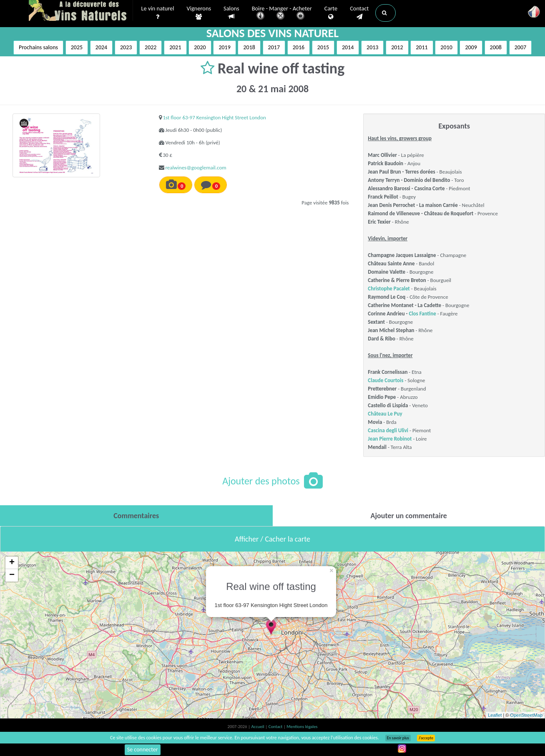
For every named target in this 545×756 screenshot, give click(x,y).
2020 (200, 47)
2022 (151, 47)
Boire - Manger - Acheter (282, 14)
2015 (323, 47)
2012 (397, 47)
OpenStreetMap (526, 715)
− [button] (12, 575)
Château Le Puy (385, 414)
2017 (274, 47)
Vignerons (199, 13)
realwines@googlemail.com (196, 168)
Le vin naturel (158, 13)
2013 (372, 47)
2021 (175, 47)
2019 (224, 47)
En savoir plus (398, 738)
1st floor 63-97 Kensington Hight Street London (215, 117)
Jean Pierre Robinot (390, 439)
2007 (520, 47)
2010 (446, 47)
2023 (126, 47)
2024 (101, 47)
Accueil (258, 727)
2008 (496, 47)
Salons (231, 13)
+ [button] (12, 563)
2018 (249, 47)
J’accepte (426, 738)
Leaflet (495, 715)
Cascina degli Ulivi (388, 430)
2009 (471, 47)
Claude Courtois (386, 380)
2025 (77, 47)
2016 (299, 47)
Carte (331, 13)
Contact (359, 13)
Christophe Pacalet (389, 289)
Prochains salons (38, 47)
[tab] (136, 516)
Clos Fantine (422, 314)
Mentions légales (302, 727)
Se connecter (143, 750)
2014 (348, 47)
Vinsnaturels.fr (81, 11)
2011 (422, 47)
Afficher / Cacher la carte (272, 539)
